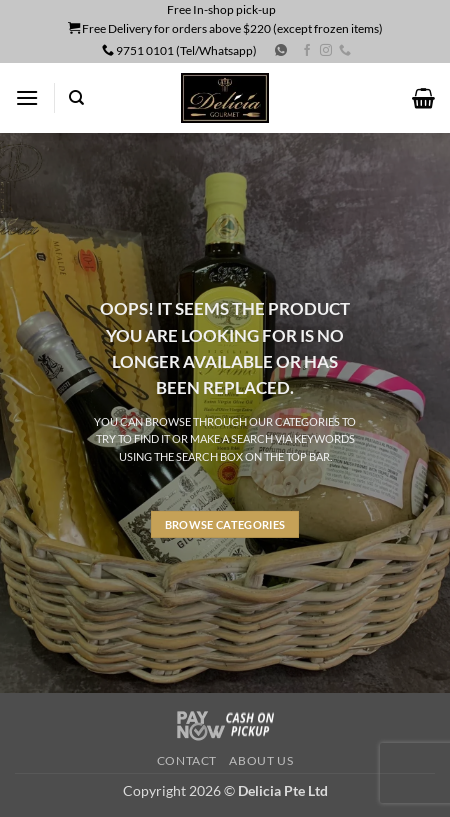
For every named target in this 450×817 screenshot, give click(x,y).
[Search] (76, 98)
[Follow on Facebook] (307, 51)
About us (261, 760)
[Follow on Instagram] (326, 51)
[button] (27, 97)
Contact (187, 760)
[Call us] (345, 51)
